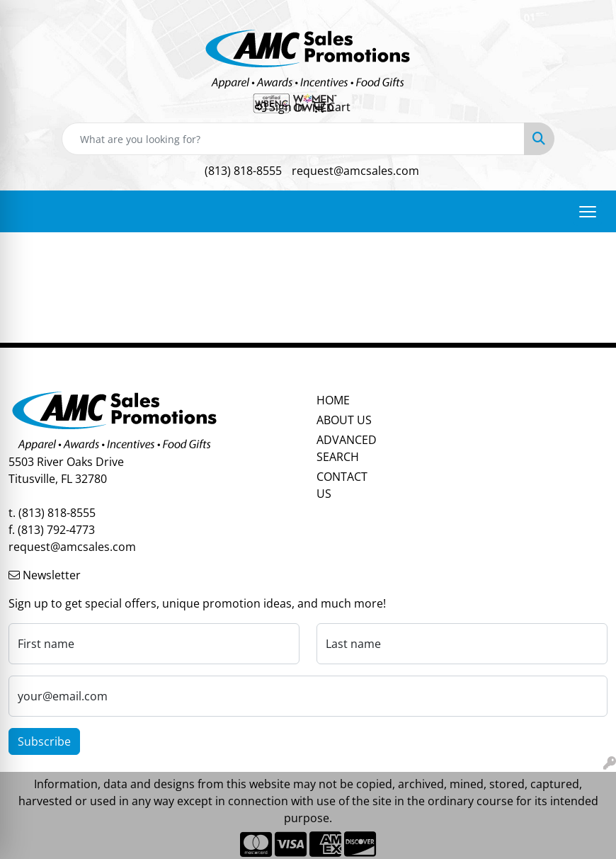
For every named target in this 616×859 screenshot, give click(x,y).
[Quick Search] (293, 139)
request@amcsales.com (355, 171)
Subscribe (44, 741)
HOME (333, 400)
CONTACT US (342, 485)
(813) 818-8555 (243, 171)
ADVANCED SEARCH (347, 448)
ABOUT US (344, 420)
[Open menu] (588, 212)
